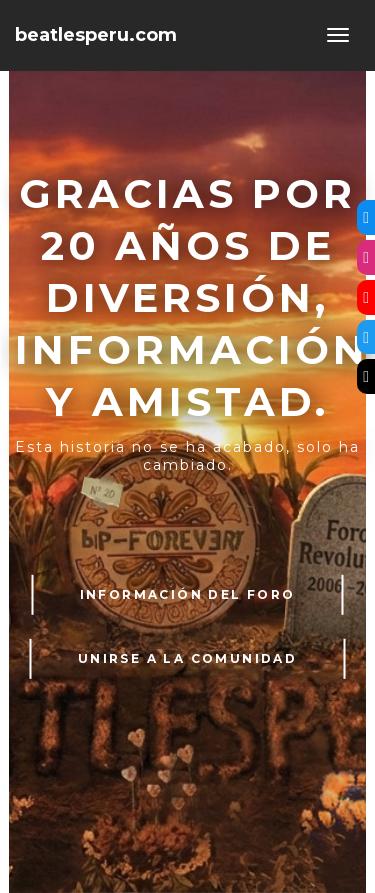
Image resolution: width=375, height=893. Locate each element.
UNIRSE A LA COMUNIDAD (187, 658)
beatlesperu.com (96, 35)
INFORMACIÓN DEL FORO (188, 594)
